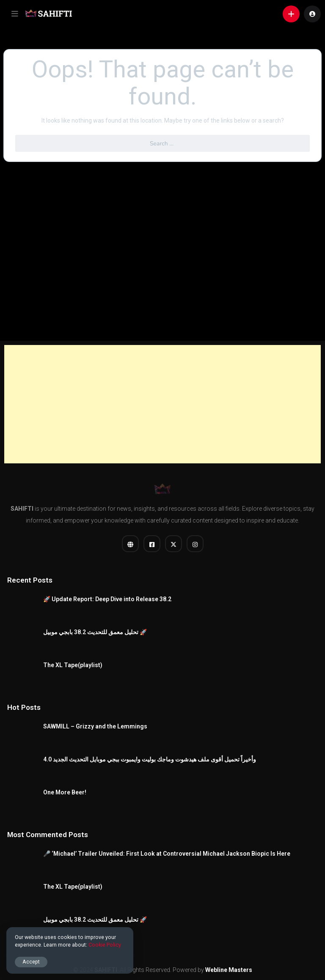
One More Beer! (65, 792)
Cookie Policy (105, 945)
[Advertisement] (162, 404)
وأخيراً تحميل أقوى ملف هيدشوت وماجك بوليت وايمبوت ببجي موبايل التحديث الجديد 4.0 (150, 759)
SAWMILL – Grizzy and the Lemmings (95, 726)
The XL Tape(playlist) (73, 665)
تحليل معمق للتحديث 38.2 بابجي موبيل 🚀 (95, 632)
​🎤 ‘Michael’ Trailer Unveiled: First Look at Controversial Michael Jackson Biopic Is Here (167, 854)
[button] (15, 14)
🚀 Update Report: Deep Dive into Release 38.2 (107, 599)
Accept (31, 962)
